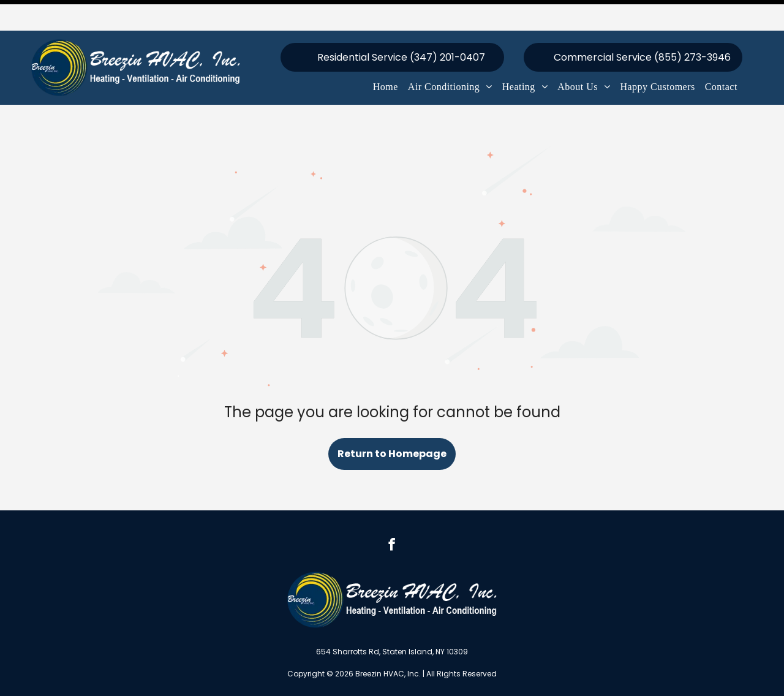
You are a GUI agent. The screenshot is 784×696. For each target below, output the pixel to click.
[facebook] (392, 515)
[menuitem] (386, 56)
